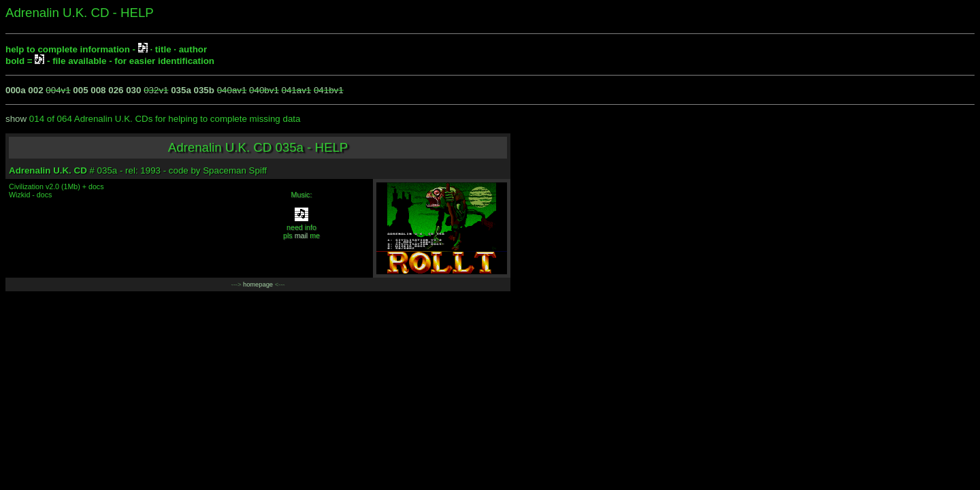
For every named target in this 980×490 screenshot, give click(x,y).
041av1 (297, 90)
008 (98, 90)
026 (116, 90)
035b (204, 90)
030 (133, 90)
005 (80, 90)
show (16, 119)
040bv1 (264, 90)
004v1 (58, 90)
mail (301, 235)
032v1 (156, 90)
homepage (258, 284)
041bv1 (329, 90)
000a (16, 90)
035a (181, 90)
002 (35, 90)
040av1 (232, 90)
